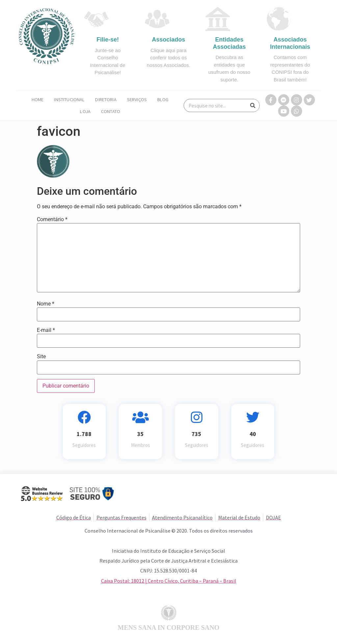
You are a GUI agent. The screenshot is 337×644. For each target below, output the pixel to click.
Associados (168, 40)
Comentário (52, 220)
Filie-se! (108, 40)
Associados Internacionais (290, 43)
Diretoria (106, 100)
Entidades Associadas (229, 43)
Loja (85, 111)
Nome (46, 304)
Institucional (69, 100)
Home (38, 100)
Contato (111, 111)
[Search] (253, 105)
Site (41, 357)
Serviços (137, 100)
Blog (163, 100)
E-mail (46, 330)
